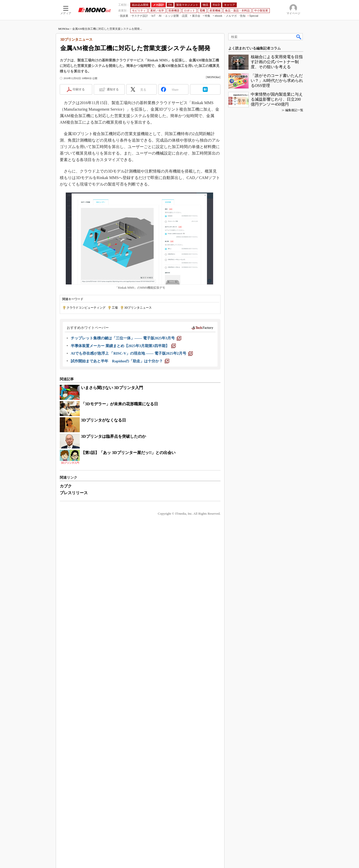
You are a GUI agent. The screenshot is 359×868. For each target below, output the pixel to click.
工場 (115, 308)
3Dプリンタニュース (138, 308)
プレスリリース (74, 493)
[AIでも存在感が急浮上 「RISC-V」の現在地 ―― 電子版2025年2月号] (132, 353)
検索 (299, 37)
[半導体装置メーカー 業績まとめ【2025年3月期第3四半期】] (123, 346)
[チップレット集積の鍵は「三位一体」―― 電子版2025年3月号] (126, 338)
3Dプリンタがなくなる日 (103, 420)
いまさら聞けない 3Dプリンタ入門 (112, 388)
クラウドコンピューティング (86, 308)
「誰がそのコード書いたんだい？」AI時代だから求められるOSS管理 (277, 597)
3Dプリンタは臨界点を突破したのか (113, 436)
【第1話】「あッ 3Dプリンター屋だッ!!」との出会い (128, 453)
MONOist (64, 29)
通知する (113, 89)
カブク (66, 486)
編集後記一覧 (294, 627)
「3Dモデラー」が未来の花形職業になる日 (119, 404)
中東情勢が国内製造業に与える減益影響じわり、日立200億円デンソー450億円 (277, 616)
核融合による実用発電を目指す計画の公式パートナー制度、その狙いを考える (277, 579)
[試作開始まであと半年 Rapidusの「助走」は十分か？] (120, 361)
